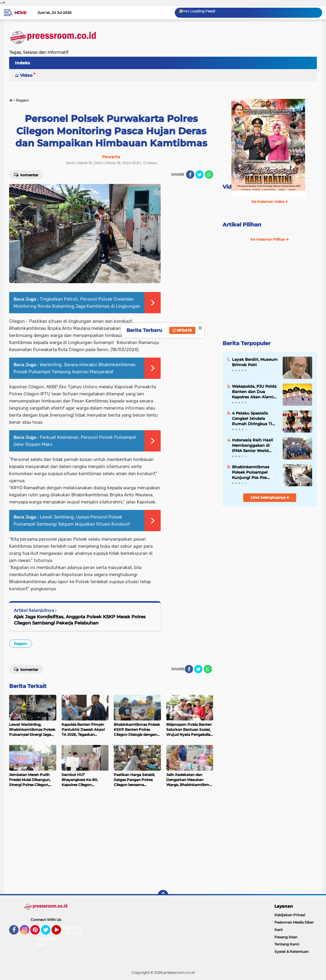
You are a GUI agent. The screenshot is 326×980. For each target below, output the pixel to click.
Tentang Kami (287, 944)
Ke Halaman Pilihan (270, 239)
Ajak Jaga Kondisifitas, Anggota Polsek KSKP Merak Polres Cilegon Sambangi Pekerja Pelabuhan (80, 620)
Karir (279, 930)
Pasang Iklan (286, 937)
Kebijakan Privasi (290, 915)
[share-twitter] (200, 175)
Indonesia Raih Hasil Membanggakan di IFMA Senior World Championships (252, 446)
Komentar (26, 669)
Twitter (48, 932)
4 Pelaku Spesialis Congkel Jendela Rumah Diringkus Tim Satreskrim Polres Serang (254, 419)
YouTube (60, 932)
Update (182, 330)
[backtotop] (163, 895)
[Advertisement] (111, 847)
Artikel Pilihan (242, 225)
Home (20, 13)
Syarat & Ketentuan (292, 952)
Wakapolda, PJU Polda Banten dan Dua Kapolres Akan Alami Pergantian (254, 392)
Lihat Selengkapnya (270, 497)
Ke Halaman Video (270, 202)
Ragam (21, 644)
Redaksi (54, 939)
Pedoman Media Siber (294, 922)
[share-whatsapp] (209, 175)
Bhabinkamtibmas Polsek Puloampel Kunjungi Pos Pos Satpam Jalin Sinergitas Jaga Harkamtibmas (251, 472)
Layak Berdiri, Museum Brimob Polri (255, 362)
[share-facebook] (190, 175)
